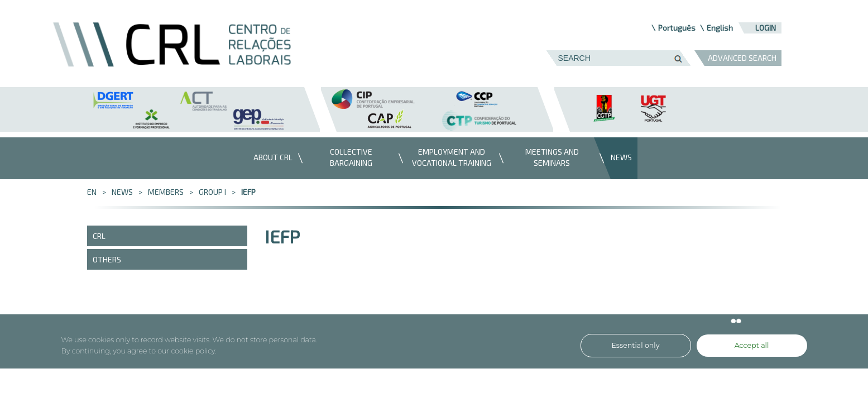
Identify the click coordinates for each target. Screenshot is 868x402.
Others (107, 259)
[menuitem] (270, 158)
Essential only (636, 345)
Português (677, 28)
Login (766, 28)
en (92, 192)
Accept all (752, 345)
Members (166, 192)
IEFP (248, 192)
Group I (212, 192)
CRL (99, 236)
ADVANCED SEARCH (742, 58)
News (122, 192)
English (720, 28)
